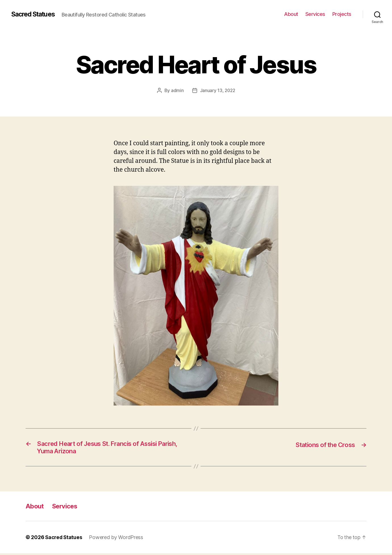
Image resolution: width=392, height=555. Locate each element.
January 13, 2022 (218, 90)
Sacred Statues (35, 14)
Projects (342, 14)
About (291, 14)
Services (315, 14)
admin (177, 90)
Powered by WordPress (117, 539)
